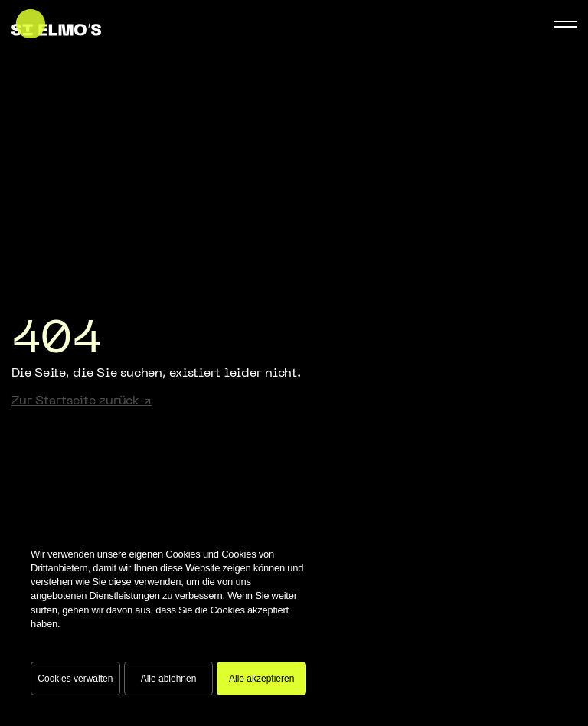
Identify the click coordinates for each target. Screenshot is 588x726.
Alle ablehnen (169, 679)
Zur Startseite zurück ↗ (82, 401)
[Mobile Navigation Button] (565, 24)
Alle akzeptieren (261, 679)
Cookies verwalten (75, 679)
